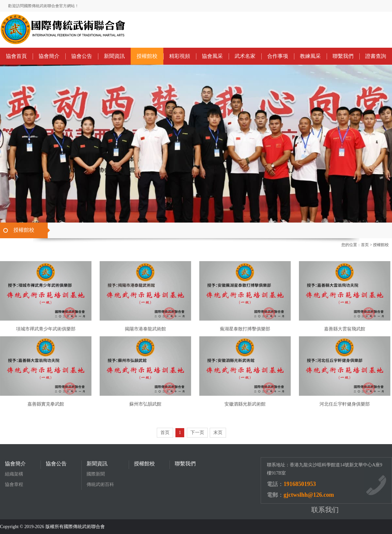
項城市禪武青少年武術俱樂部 (46, 329)
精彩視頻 (180, 56)
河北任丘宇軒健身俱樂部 (345, 404)
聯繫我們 (343, 56)
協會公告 (82, 56)
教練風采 (310, 56)
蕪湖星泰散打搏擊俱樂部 (245, 329)
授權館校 (147, 56)
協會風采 (212, 56)
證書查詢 (376, 56)
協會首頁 (16, 56)
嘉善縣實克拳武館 (46, 404)
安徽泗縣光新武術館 (245, 404)
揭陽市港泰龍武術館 (145, 329)
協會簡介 (49, 56)
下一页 (197, 433)
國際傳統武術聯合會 (84, 527)
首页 (365, 245)
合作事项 (278, 56)
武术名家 (245, 56)
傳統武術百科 (100, 484)
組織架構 (14, 474)
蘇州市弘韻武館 (145, 404)
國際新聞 (96, 474)
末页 (218, 433)
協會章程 (14, 484)
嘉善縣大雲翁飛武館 (345, 329)
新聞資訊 (114, 56)
